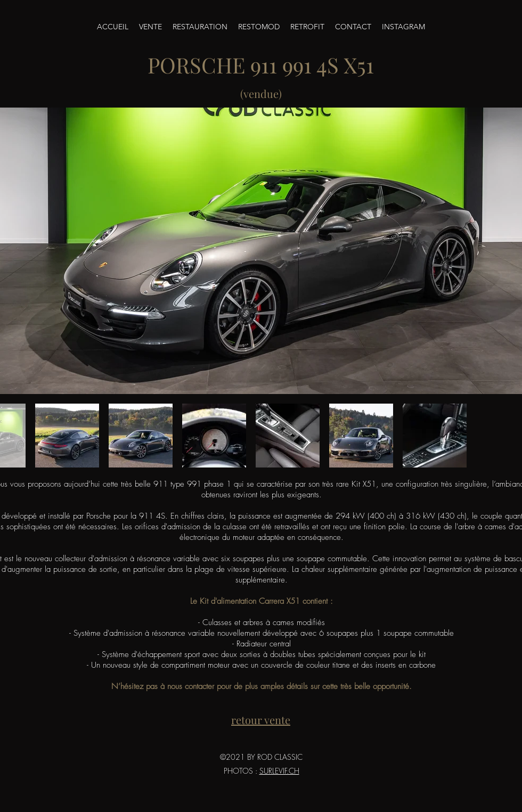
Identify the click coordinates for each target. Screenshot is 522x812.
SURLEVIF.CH (279, 771)
